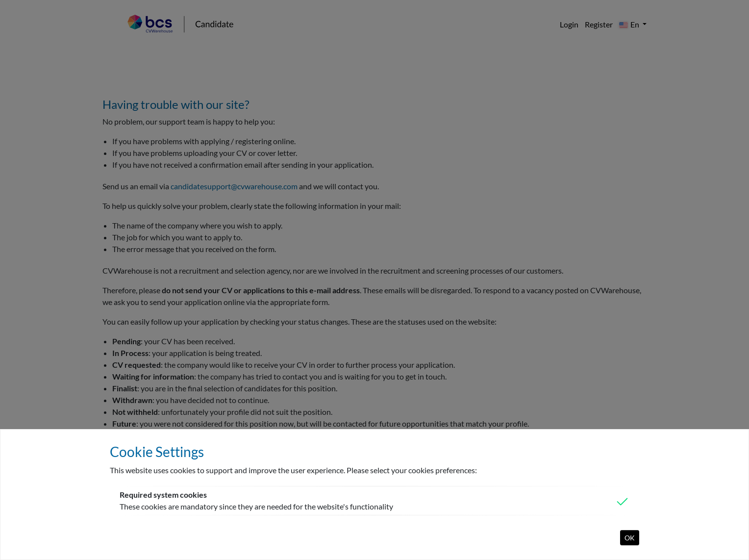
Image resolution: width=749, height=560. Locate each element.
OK (630, 538)
